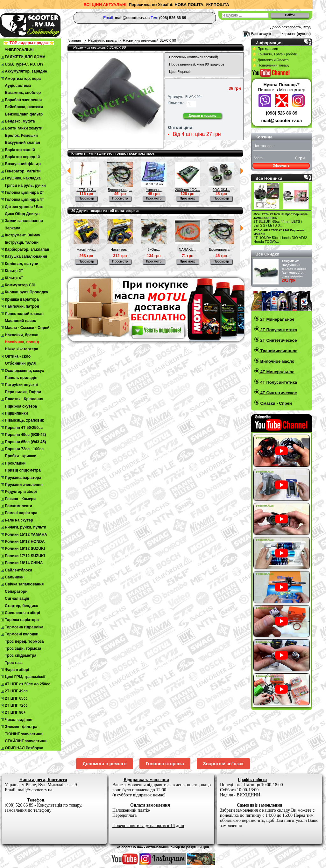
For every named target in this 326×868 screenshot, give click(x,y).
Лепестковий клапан (24, 314)
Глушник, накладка (23, 178)
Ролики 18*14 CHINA (24, 563)
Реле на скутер (19, 520)
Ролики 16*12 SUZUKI (25, 549)
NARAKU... (187, 249)
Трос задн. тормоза (23, 648)
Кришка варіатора (22, 299)
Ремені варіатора (21, 513)
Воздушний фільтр (23, 164)
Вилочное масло (277, 361)
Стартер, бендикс (21, 606)
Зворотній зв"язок (223, 764)
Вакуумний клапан (22, 143)
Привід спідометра (23, 470)
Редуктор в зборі (21, 492)
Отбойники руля (20, 363)
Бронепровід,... (120, 190)
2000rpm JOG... (188, 190)
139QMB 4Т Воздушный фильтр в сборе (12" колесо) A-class (294, 269)
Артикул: (175, 97)
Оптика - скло (18, 356)
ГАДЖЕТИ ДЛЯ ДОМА (25, 57)
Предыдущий (69, 171)
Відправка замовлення (146, 780)
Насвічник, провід (22, 342)
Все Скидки (267, 254)
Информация (269, 43)
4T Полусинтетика (278, 382)
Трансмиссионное (278, 351)
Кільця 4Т (14, 278)
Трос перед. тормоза (24, 641)
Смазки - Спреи (276, 403)
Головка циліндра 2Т (24, 192)
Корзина (264, 137)
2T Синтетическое (278, 340)
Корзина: (289, 34)
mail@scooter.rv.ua (282, 121)
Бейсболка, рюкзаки (24, 107)
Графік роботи (252, 780)
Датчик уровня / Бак (24, 207)
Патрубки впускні (21, 385)
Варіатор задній (20, 150)
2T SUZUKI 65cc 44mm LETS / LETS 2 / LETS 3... (278, 223)
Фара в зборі (17, 670)
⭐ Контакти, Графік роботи (275, 54)
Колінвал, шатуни (21, 264)
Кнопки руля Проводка (26, 292)
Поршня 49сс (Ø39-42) (25, 435)
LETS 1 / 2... (86, 190)
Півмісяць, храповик (24, 420)
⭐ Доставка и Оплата (270, 60)
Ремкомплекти (18, 506)
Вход (307, 27)
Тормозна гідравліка (24, 627)
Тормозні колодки (21, 634)
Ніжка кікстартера (21, 349)
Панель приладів (21, 378)
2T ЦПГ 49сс (16, 691)
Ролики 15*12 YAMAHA (26, 535)
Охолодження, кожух (24, 371)
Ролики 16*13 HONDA (25, 542)
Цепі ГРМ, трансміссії (25, 677)
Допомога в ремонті (104, 764)
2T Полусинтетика (278, 330)
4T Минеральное (277, 372)
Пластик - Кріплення (24, 399)
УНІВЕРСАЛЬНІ (19, 50)
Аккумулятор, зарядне (26, 71)
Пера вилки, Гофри (23, 392)
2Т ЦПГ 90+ (15, 712)
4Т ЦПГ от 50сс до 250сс (28, 684)
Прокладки (15, 463)
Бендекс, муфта (20, 121)
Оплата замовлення (150, 805)
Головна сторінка (165, 764)
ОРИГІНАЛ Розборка (24, 748)
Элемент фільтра (21, 727)
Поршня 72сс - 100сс (24, 449)
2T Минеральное (277, 319)
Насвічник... (86, 249)
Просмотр (86, 198)
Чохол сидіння (18, 720)
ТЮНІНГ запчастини (24, 734)
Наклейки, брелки (21, 335)
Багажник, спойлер (23, 93)
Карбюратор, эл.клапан (27, 249)
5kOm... (154, 249)
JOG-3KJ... (221, 190)
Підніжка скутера (21, 406)
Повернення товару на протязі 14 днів (148, 826)
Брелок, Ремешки (21, 136)
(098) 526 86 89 (282, 113)
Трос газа (14, 663)
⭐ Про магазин (265, 49)
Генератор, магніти (23, 171)
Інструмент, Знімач (22, 235)
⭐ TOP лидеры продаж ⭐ (29, 43)
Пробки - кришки (21, 456)
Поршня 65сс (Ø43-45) (25, 442)
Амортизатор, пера (23, 79)
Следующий (242, 171)
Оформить (281, 166)
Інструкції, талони (22, 242)
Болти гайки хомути (24, 128)
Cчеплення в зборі (22, 613)
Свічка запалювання (24, 584)
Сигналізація (17, 598)
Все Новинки (269, 178)
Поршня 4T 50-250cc (24, 428)
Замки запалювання (24, 221)
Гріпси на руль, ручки (25, 185)
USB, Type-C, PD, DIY (24, 64)
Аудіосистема (18, 86)
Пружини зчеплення (24, 485)
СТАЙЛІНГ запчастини (26, 741)
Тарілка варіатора (22, 620)
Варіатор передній (22, 157)
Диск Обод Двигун (22, 214)
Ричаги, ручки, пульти (25, 527)
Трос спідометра (21, 655)
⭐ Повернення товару (271, 65)
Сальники (14, 577)
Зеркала (13, 228)
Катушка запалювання (26, 256)
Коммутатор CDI (20, 285)
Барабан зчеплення (23, 100)
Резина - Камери (20, 499)
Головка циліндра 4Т (24, 199)
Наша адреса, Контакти (43, 780)
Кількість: (176, 103)
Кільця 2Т (14, 271)
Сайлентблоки (18, 570)
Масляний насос (20, 321)
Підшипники (16, 413)
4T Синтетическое (278, 393)
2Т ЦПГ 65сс (16, 698)
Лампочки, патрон (22, 306)
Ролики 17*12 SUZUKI (25, 556)
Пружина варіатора (23, 478)
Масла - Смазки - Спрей (27, 328)
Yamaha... (154, 190)
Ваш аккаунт (261, 34)
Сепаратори (16, 591)
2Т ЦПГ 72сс (16, 705)
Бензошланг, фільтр (24, 114)
